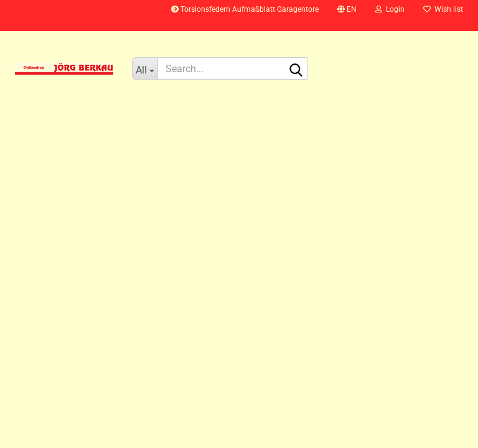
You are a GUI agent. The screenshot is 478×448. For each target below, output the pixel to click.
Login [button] (390, 9)
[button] (347, 16)
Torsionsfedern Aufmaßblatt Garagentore (245, 9)
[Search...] (145, 68)
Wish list (443, 9)
